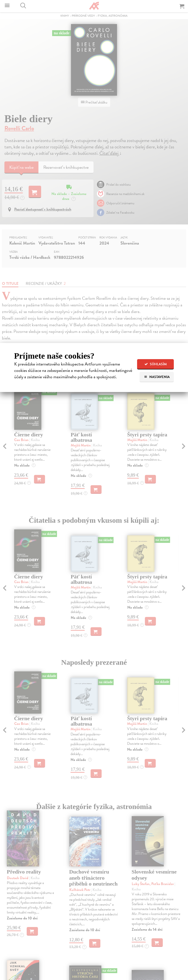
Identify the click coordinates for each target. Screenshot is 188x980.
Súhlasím (156, 364)
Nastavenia (157, 377)
